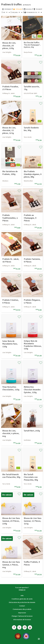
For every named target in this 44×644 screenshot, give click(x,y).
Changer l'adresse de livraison (22, 616)
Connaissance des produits (22, 609)
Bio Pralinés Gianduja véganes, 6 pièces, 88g (33, 174)
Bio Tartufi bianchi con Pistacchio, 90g (11, 476)
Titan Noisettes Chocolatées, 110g (11, 388)
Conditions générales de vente (22, 599)
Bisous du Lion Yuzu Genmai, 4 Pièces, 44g (11, 565)
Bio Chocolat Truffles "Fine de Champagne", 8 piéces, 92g (32, 45)
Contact (22, 606)
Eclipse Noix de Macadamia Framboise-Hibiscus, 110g (33, 345)
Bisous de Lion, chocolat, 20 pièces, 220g (9, 46)
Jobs (22, 596)
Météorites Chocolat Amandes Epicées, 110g (32, 390)
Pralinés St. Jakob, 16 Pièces (11, 260)
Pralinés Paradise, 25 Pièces (11, 88)
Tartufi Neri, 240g (32, 431)
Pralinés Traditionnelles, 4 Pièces (10, 218)
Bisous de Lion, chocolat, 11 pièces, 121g (9, 130)
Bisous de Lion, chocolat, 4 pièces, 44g (11, 433)
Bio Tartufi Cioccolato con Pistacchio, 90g (31, 477)
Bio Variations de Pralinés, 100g (10, 173)
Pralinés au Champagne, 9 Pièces (30, 218)
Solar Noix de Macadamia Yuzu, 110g (10, 344)
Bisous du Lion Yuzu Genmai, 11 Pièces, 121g (33, 521)
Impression (22, 613)
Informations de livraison (22, 620)
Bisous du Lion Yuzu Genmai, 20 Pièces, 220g (11, 521)
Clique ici (22, 590)
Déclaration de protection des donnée (22, 602)
